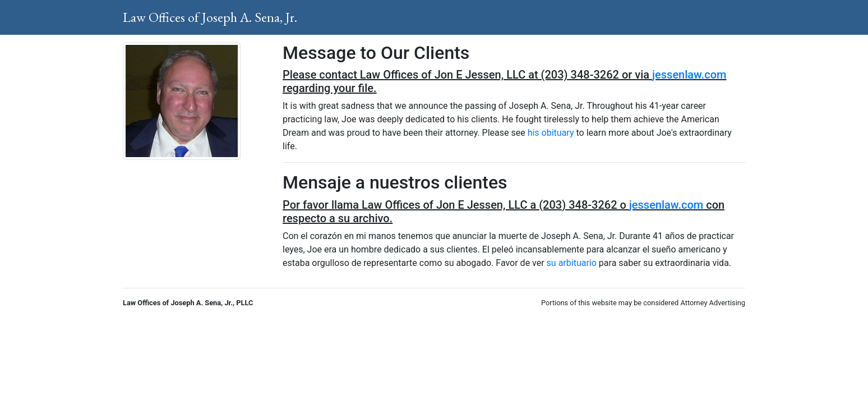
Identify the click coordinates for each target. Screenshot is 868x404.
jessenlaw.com (689, 75)
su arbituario (572, 263)
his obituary (551, 133)
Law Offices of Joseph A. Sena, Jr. (210, 17)
